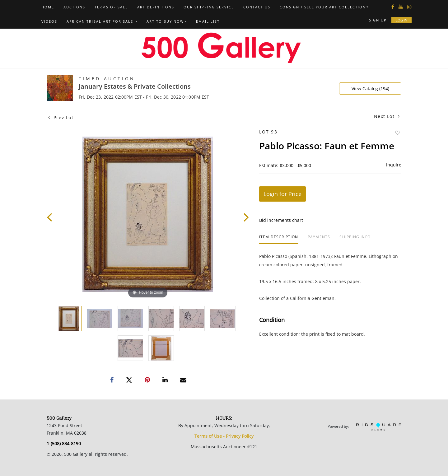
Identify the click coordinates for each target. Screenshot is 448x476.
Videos (49, 21)
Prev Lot (61, 117)
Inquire (394, 165)
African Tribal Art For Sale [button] (101, 21)
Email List (208, 21)
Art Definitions (156, 7)
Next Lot (387, 116)
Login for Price (282, 194)
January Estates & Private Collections (135, 86)
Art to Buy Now (165, 21)
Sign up (378, 20)
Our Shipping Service (209, 7)
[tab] (279, 239)
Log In (401, 20)
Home (48, 7)
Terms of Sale (111, 7)
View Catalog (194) (370, 89)
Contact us (257, 7)
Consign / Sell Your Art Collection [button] (323, 7)
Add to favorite (398, 133)
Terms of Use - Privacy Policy (224, 436)
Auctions (74, 7)
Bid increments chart (281, 220)
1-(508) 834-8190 (64, 443)
